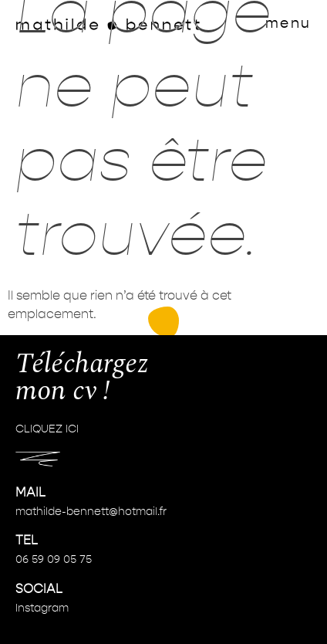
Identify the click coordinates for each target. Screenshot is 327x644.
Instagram (42, 608)
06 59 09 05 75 (54, 560)
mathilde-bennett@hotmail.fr (91, 512)
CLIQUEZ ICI (47, 430)
